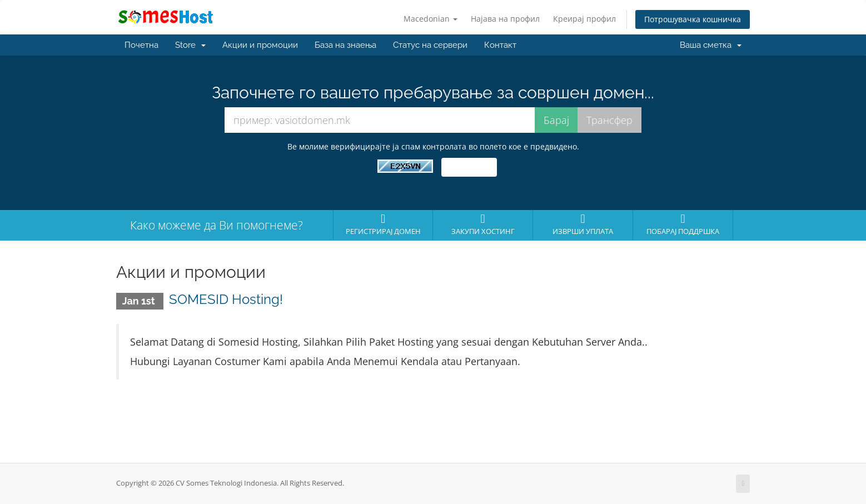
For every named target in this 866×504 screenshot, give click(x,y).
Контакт (500, 45)
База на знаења (345, 45)
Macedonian (430, 19)
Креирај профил (584, 19)
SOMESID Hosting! (226, 299)
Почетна (141, 45)
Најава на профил (505, 19)
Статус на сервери (430, 45)
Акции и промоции (260, 45)
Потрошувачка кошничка (693, 19)
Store (190, 45)
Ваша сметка (711, 45)
